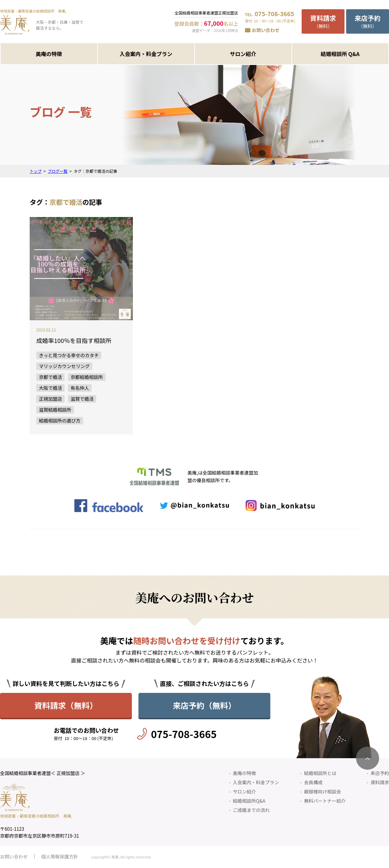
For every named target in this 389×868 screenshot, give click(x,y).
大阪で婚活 (50, 388)
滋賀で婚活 (82, 399)
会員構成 (313, 782)
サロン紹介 (243, 54)
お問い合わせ (266, 30)
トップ (36, 171)
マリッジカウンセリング (64, 366)
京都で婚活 (50, 377)
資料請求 (380, 782)
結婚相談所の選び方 (60, 420)
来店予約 (380, 773)
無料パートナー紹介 (325, 801)
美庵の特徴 (49, 54)
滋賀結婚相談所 (55, 410)
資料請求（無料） (66, 705)
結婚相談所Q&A (249, 801)
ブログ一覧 (58, 171)
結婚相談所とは (320, 773)
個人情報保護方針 (60, 856)
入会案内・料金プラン (146, 54)
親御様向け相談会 (322, 791)
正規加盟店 (50, 399)
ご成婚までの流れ (251, 810)
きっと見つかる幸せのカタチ (69, 355)
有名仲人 (80, 388)
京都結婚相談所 (87, 377)
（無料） (323, 21)
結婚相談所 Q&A (340, 54)
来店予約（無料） (204, 705)
